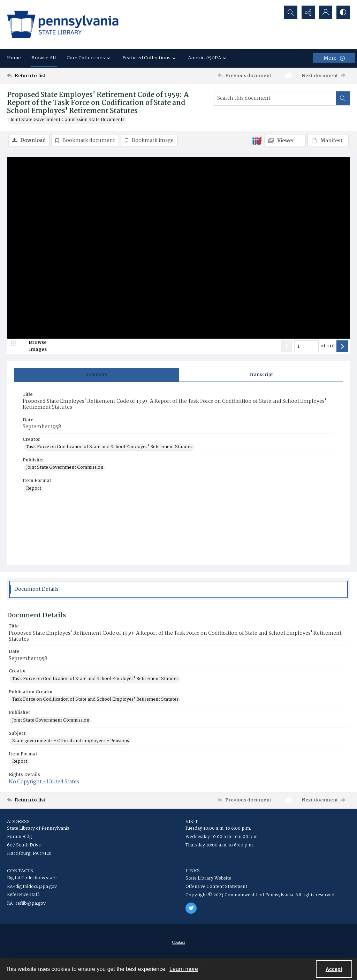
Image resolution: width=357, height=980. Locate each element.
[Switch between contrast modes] (343, 12)
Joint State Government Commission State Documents (67, 120)
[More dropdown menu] (334, 58)
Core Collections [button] (89, 58)
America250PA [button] (208, 58)
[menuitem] (178, 942)
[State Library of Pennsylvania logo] (63, 24)
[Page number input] (306, 346)
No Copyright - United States (44, 782)
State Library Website (208, 878)
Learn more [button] (184, 969)
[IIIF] (257, 141)
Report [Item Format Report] (34, 489)
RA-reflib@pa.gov (26, 903)
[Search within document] (343, 98)
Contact (178, 942)
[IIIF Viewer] (285, 141)
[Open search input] (291, 12)
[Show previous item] (287, 346)
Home (14, 58)
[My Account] (326, 12)
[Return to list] (54, 76)
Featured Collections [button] (150, 58)
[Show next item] (342, 346)
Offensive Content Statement (216, 887)
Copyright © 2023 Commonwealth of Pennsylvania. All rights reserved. (260, 895)
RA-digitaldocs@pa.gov (32, 887)
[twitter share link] (191, 908)
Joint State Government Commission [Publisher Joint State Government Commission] (65, 468)
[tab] (96, 375)
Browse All (44, 58)
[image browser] (33, 346)
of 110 (328, 346)
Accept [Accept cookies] (334, 969)
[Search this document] (275, 98)
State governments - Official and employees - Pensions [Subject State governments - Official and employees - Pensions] (71, 741)
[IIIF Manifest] (328, 141)
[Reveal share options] (308, 12)
